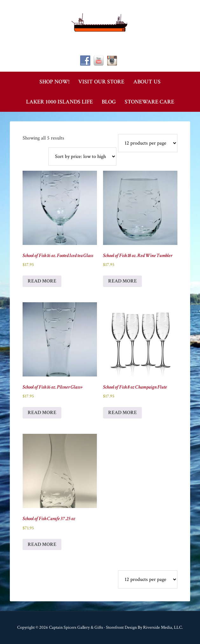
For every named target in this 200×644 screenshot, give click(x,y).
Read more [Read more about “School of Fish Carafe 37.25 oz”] (42, 544)
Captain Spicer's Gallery (100, 22)
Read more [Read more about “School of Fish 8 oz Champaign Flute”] (122, 413)
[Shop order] (82, 157)
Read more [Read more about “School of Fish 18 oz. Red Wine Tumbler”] (122, 281)
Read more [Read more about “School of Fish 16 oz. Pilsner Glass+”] (42, 413)
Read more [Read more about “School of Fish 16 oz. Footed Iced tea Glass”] (42, 281)
